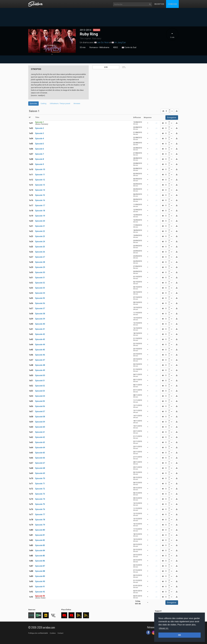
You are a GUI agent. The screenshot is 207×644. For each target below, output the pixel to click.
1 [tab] (52, 54)
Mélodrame (104, 47)
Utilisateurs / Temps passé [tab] (60, 103)
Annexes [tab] (77, 103)
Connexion (172, 4)
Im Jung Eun (120, 42)
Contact (60, 633)
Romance (94, 47)
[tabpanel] (52, 41)
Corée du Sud (129, 48)
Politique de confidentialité (38, 633)
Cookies (53, 633)
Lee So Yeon (103, 42)
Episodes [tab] (33, 103)
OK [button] (180, 635)
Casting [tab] (43, 103)
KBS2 (116, 47)
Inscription (159, 4)
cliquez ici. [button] (164, 628)
